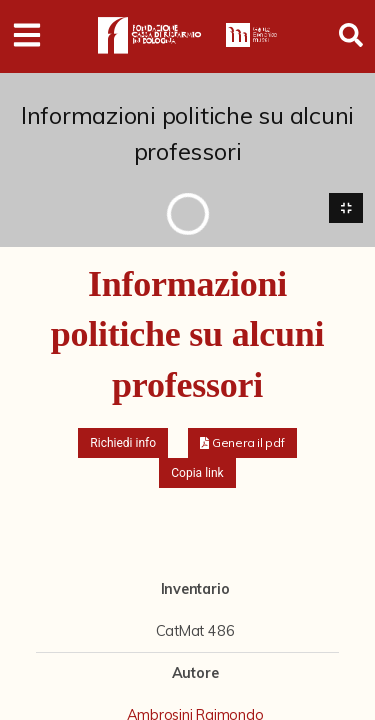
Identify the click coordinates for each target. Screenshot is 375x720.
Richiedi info (123, 443)
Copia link (197, 473)
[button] (242, 443)
